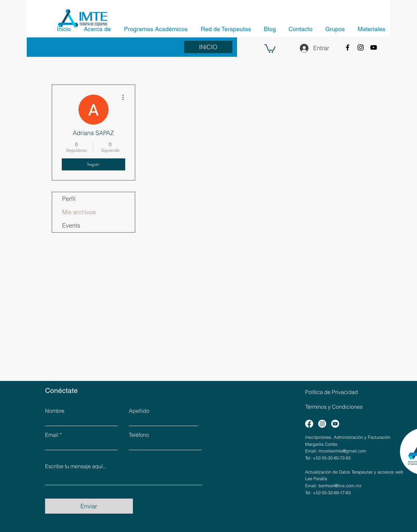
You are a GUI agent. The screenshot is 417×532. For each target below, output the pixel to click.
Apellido (139, 411)
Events (71, 225)
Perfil (69, 199)
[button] (270, 48)
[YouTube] (374, 47)
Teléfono (139, 435)
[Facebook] (348, 47)
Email (52, 435)
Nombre (55, 411)
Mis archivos (79, 212)
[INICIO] (208, 47)
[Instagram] (361, 47)
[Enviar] (89, 506)
